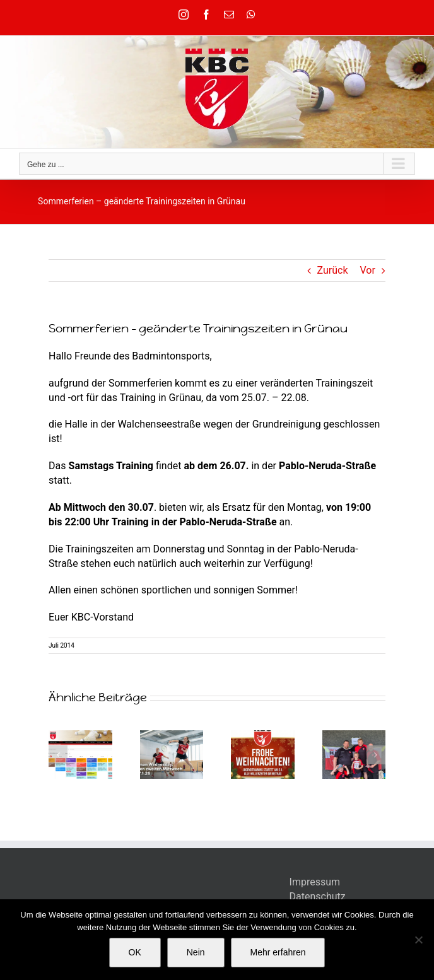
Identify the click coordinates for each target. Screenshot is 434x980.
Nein (196, 952)
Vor (368, 270)
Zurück (333, 270)
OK (135, 952)
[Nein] (418, 940)
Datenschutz (318, 896)
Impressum (315, 882)
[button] (58, 755)
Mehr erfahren (278, 952)
